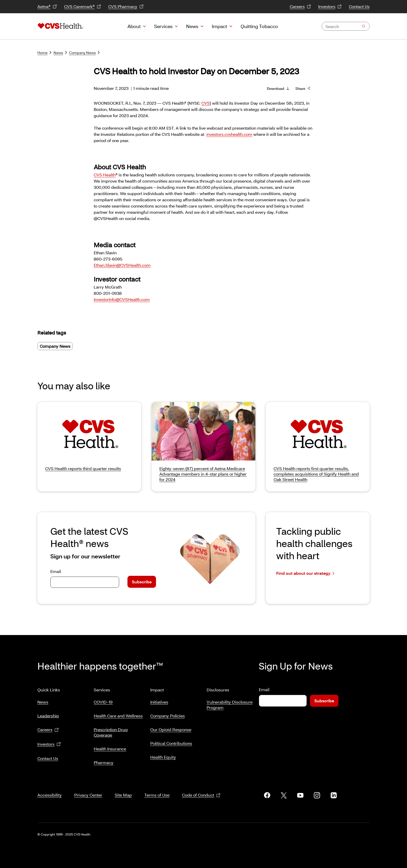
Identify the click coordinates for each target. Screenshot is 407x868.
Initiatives (159, 700)
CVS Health (105, 175)
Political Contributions (171, 741)
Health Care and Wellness (118, 714)
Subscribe (142, 582)
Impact (219, 26)
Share (303, 88)
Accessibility (50, 789)
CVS (206, 103)
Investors (330, 7)
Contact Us (359, 6)
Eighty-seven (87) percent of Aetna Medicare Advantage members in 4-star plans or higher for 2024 (203, 474)
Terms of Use (157, 789)
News (192, 26)
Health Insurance (110, 747)
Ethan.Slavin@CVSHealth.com (122, 265)
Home (44, 53)
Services (163, 26)
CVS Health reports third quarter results (83, 468)
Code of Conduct (201, 789)
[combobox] (346, 26)
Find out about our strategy (305, 573)
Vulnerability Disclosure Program (230, 703)
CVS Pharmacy (126, 7)
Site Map (123, 789)
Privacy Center (88, 789)
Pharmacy (104, 760)
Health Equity (163, 755)
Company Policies (168, 714)
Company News (84, 53)
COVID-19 (103, 700)
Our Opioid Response (171, 727)
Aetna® (47, 7)
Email (56, 571)
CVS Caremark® (83, 7)
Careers (300, 7)
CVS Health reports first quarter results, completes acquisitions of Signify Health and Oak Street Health (316, 474)
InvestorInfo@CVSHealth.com (122, 299)
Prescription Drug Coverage (111, 730)
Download (278, 88)
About (134, 26)
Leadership (48, 714)
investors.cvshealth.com (229, 134)
